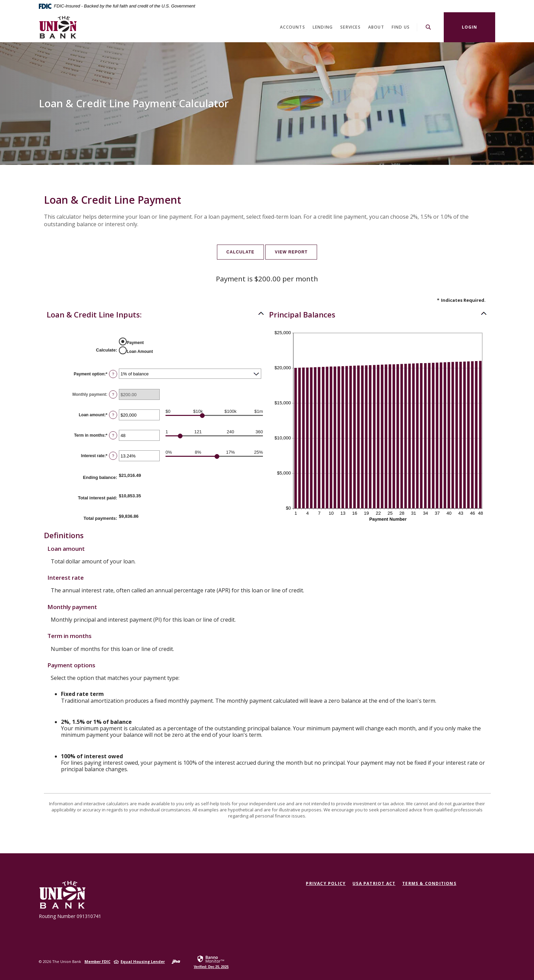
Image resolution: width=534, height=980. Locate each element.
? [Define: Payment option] (113, 374)
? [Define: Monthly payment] (113, 394)
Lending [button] (323, 27)
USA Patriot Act (374, 883)
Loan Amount (140, 352)
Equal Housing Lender (143, 961)
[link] (211, 962)
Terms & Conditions (429, 883)
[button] (156, 314)
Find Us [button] (401, 27)
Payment (135, 343)
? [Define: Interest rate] (113, 456)
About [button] (376, 27)
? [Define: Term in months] (113, 435)
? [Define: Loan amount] (113, 415)
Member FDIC (97, 961)
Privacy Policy (326, 883)
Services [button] (350, 27)
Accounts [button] (293, 27)
